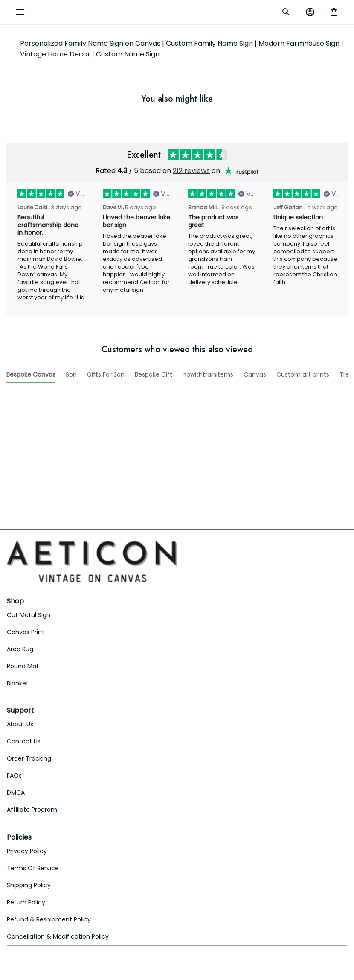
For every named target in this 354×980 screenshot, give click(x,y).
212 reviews (191, 171)
